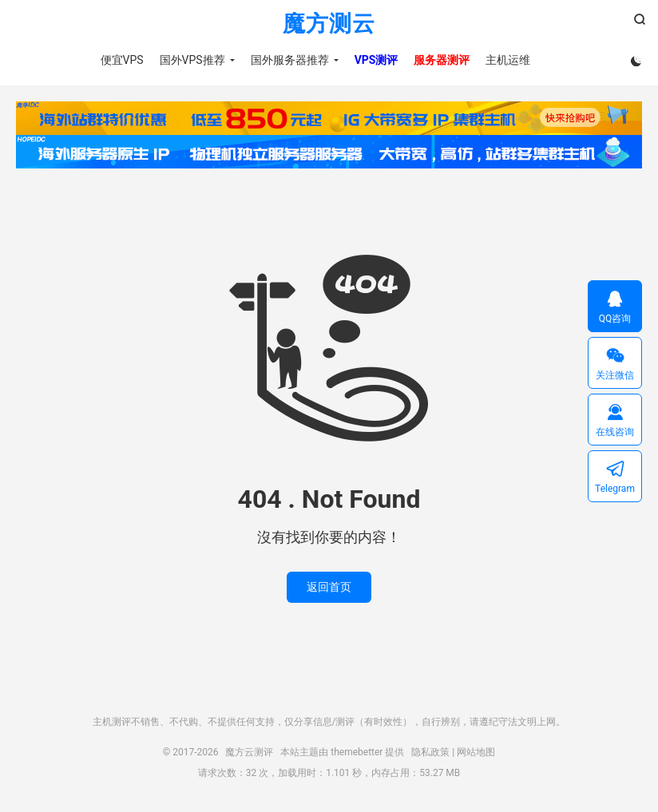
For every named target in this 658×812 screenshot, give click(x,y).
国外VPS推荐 (192, 60)
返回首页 (329, 587)
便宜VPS (122, 60)
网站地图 (476, 752)
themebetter (357, 752)
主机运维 (508, 60)
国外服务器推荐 (290, 60)
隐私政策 (430, 752)
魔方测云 (329, 24)
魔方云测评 (249, 752)
